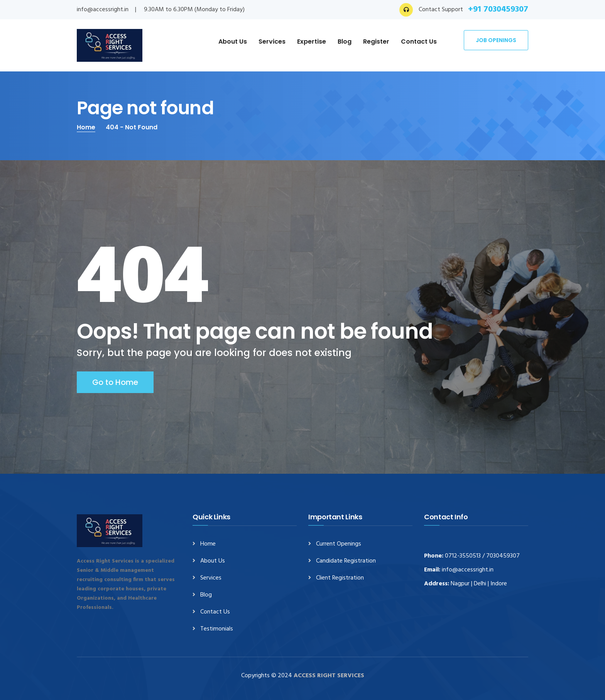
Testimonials (217, 629)
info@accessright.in (103, 10)
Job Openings (496, 40)
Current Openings (339, 544)
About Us (233, 42)
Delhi (480, 584)
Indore (499, 584)
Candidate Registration (346, 561)
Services (272, 42)
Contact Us (419, 42)
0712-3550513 (463, 556)
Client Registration (340, 578)
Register (376, 42)
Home (86, 127)
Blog (345, 42)
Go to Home (115, 382)
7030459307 (503, 556)
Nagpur (460, 584)
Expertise (312, 42)
